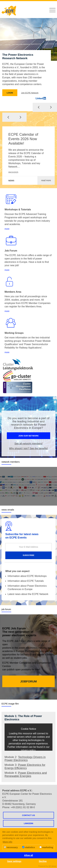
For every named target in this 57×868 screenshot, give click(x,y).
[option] (28, 65)
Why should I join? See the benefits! (28, 448)
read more (46, 180)
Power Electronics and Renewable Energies (26, 774)
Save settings (14, 861)
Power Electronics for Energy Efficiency (25, 766)
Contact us (28, 815)
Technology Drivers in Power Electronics (25, 759)
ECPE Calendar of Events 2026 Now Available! (23, 139)
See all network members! (28, 444)
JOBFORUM (28, 681)
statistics (29, 847)
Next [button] (21, 117)
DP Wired (52, 866)
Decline (43, 861)
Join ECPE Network (30, 93)
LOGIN (10, 93)
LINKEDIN (28, 823)
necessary (11, 847)
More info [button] (8, 842)
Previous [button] (8, 117)
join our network (29, 436)
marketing (46, 847)
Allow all (28, 855)
